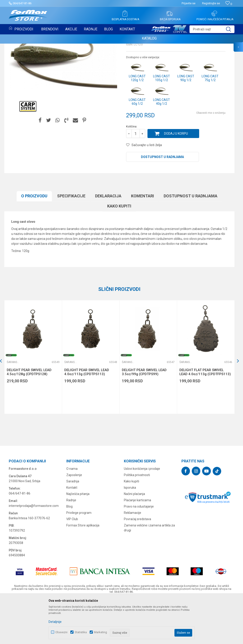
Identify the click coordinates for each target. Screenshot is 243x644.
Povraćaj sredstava (137, 563)
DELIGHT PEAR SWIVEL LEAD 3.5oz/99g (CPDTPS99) (144, 416)
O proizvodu (34, 240)
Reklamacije (133, 556)
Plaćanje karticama (137, 544)
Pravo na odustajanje (139, 550)
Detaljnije (55, 622)
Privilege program (79, 556)
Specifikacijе (71, 240)
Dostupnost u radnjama (162, 201)
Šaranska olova (66, 47)
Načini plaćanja (134, 537)
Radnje (71, 544)
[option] (33, 401)
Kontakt (72, 531)
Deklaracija (108, 240)
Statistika (81, 632)
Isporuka (130, 531)
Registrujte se (211, 3)
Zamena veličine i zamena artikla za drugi (149, 571)
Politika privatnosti (137, 519)
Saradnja (73, 525)
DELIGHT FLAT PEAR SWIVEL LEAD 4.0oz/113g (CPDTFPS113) (205, 416)
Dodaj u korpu (176, 177)
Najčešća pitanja (78, 537)
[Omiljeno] (229, 4)
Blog (69, 550)
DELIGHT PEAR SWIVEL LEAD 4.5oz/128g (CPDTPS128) (29, 416)
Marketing (100, 632)
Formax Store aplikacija (83, 569)
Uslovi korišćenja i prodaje (142, 512)
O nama (72, 512)
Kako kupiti (119, 250)
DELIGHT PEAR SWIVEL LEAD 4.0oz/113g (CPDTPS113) (87, 416)
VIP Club (72, 563)
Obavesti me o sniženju (211, 156)
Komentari (143, 240)
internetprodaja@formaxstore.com (34, 549)
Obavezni (61, 632)
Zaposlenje (74, 519)
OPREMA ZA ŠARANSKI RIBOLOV (32, 47)
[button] (212, 29)
